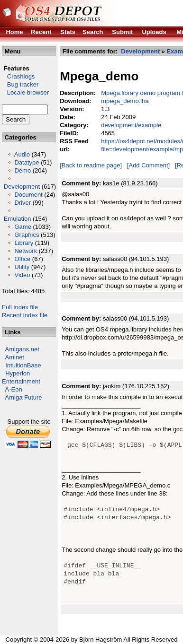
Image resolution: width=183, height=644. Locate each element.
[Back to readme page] (91, 165)
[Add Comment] (148, 165)
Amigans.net (22, 349)
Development (22, 187)
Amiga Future (24, 397)
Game (23, 227)
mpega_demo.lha (125, 101)
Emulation (18, 219)
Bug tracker (20, 84)
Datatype (27, 162)
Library (24, 243)
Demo (23, 170)
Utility (22, 267)
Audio (22, 154)
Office (22, 259)
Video (22, 275)
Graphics (27, 235)
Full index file (20, 307)
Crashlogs (18, 76)
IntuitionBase (23, 365)
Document (28, 195)
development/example (131, 125)
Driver (23, 203)
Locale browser (25, 92)
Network (26, 251)
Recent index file (25, 315)
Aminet (15, 357)
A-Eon (14, 389)
